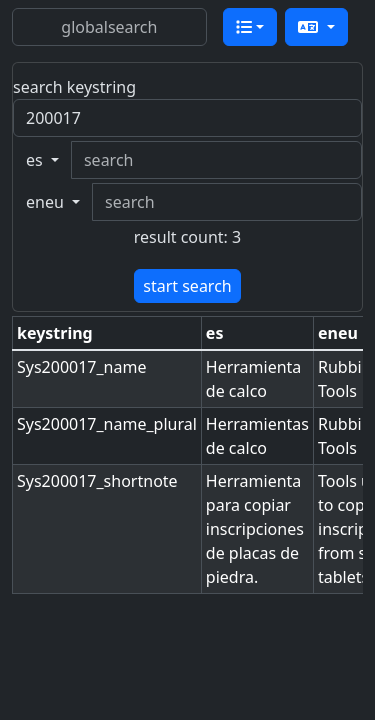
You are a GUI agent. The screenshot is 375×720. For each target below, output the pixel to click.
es (36, 160)
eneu (47, 202)
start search (187, 286)
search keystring (74, 87)
